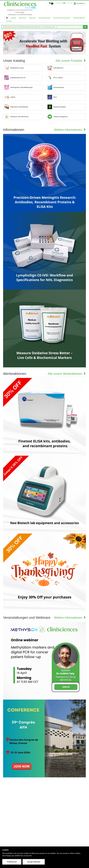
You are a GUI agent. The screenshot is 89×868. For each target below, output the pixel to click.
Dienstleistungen (44, 18)
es (62, 3)
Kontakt (9, 21)
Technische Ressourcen (62, 18)
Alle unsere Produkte (71, 61)
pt (69, 3)
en (59, 3)
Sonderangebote (79, 18)
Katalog (13, 18)
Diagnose (32, 18)
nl (71, 3)
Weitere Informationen (70, 130)
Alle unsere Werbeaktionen (67, 374)
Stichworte (22, 18)
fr (56, 3)
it (66, 3)
